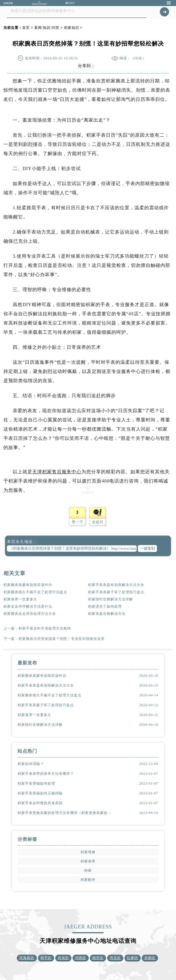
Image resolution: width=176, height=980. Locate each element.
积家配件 (88, 880)
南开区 (98, 958)
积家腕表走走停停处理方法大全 (30, 614)
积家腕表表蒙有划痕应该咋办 (28, 585)
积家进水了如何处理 (105, 606)
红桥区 (133, 958)
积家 (88, 870)
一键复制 (147, 548)
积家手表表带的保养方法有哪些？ (46, 774)
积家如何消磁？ (31, 764)
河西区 (81, 958)
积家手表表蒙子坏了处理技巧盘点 (116, 592)
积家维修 (88, 852)
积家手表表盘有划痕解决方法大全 (116, 585)
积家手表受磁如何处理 (36, 783)
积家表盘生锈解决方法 (107, 614)
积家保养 (88, 861)
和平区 (46, 958)
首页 (26, 28)
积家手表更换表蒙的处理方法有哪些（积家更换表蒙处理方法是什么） (65, 813)
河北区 (115, 958)
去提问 (98, 522)
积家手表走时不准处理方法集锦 (45, 628)
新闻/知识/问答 (47, 28)
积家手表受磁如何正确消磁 (40, 793)
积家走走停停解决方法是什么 (28, 606)
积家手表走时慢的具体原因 (40, 803)
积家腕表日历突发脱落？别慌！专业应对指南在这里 (62, 639)
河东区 (63, 958)
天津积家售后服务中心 (57, 472)
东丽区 (150, 958)
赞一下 (77, 522)
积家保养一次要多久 (20, 599)
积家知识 (72, 28)
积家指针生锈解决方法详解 (111, 599)
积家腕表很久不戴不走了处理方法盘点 (35, 592)
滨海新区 (27, 958)
